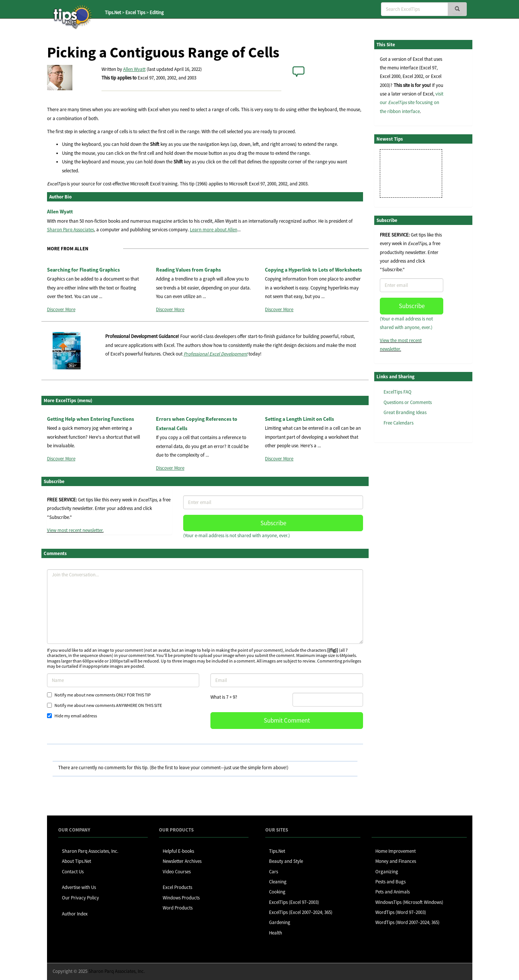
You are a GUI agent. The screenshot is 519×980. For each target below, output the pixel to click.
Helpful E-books (178, 851)
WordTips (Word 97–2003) (401, 912)
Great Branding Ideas (405, 412)
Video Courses (177, 872)
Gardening (280, 922)
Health (276, 933)
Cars (273, 872)
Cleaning (278, 882)
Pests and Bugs (390, 882)
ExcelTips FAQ (398, 392)
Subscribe (273, 523)
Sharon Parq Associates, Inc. (90, 851)
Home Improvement (395, 851)
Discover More (61, 309)
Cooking (277, 892)
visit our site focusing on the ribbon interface (412, 103)
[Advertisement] (412, 563)
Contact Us (73, 872)
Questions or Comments (408, 402)
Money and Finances (396, 861)
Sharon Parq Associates (71, 230)
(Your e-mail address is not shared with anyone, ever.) (237, 536)
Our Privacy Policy (80, 898)
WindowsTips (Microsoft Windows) (409, 902)
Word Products (178, 908)
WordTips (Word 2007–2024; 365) (407, 922)
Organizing (387, 872)
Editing (157, 12)
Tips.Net (113, 12)
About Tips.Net (76, 861)
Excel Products (177, 887)
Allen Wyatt (134, 69)
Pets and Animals (393, 892)
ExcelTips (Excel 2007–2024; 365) (301, 912)
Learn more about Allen (214, 230)
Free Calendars (398, 423)
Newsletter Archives (182, 861)
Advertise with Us (79, 887)
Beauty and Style (286, 861)
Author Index (75, 914)
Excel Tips (135, 12)
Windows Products (181, 898)
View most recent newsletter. (75, 530)
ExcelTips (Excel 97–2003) (294, 902)
